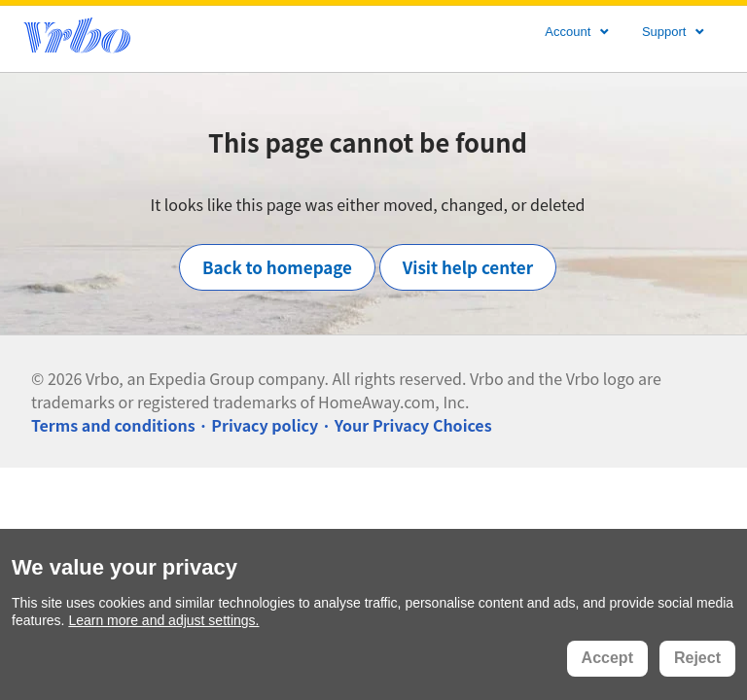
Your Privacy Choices (413, 425)
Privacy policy (265, 425)
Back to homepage (277, 267)
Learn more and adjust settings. (163, 620)
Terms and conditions (113, 425)
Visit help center (468, 267)
